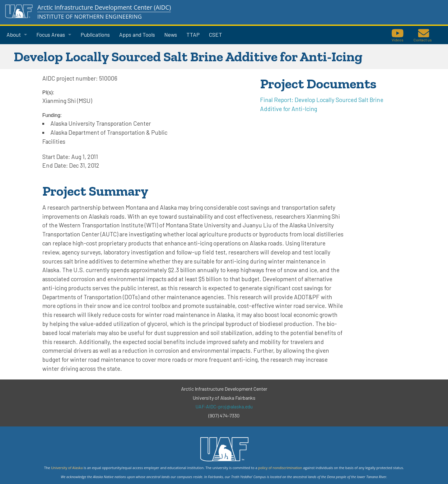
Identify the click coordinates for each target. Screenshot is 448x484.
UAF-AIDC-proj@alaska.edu (224, 406)
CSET (216, 35)
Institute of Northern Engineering (90, 17)
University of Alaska (67, 468)
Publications (95, 35)
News (171, 35)
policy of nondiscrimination (280, 468)
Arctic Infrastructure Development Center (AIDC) (104, 7)
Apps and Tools (137, 35)
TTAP (193, 35)
